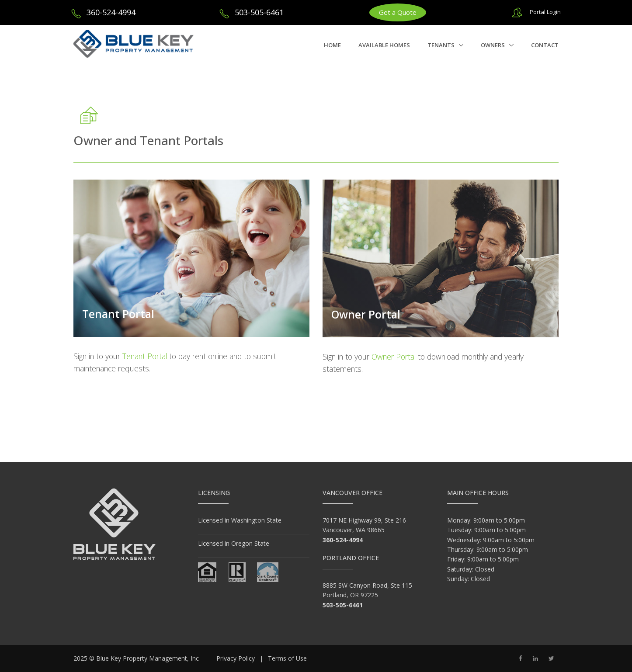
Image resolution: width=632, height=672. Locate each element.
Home (332, 45)
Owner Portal (366, 314)
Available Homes (384, 45)
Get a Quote (398, 12)
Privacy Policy (236, 658)
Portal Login (545, 12)
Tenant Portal (118, 314)
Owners (493, 45)
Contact (545, 45)
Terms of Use (287, 658)
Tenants (442, 45)
